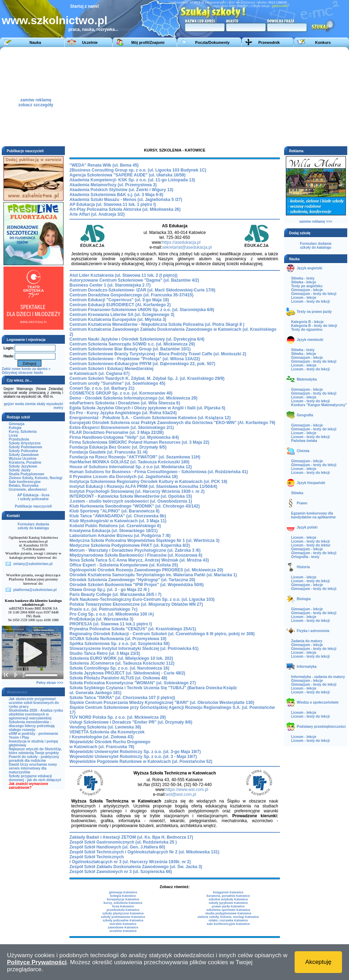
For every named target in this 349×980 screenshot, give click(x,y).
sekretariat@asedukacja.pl (187, 247)
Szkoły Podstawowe (25, 447)
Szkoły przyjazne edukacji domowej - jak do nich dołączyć (35, 778)
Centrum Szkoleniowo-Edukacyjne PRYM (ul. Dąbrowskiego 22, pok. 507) (142, 364)
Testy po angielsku (307, 286)
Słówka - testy (303, 278)
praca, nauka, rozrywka (92, 29)
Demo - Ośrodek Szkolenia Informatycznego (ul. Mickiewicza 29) (133, 398)
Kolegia (15, 428)
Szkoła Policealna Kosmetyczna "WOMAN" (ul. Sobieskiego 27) (133, 683)
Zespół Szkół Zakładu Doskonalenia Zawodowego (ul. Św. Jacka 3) (136, 867)
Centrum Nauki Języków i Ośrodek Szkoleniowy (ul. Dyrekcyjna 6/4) (137, 339)
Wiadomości (17, 692)
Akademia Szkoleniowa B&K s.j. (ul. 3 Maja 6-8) (116, 195)
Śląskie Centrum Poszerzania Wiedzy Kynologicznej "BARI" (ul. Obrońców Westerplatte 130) (162, 703)
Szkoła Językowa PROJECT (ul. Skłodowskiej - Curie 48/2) (127, 673)
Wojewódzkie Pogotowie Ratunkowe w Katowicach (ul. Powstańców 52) (141, 761)
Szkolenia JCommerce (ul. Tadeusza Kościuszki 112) (122, 663)
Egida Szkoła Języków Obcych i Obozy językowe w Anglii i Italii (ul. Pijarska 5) (147, 408)
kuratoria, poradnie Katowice (228, 896)
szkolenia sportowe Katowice (228, 910)
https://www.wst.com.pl (187, 790)
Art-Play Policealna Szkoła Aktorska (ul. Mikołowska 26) (125, 209)
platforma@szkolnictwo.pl (35, 590)
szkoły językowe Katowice (228, 903)
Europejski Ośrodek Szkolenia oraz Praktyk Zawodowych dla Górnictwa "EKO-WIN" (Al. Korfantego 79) (172, 423)
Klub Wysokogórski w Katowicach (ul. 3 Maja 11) (118, 521)
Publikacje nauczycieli (33, 506)
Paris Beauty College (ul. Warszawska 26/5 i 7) (115, 595)
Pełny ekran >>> (50, 683)
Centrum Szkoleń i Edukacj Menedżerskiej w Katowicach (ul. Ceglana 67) (111, 371)
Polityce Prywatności (37, 962)
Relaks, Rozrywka (24, 486)
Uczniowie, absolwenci (28, 489)
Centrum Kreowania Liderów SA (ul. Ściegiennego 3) (122, 315)
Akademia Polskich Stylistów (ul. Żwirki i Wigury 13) (121, 190)
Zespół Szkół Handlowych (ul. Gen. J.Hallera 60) (117, 847)
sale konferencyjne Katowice (228, 924)
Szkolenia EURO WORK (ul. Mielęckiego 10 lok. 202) (121, 658)
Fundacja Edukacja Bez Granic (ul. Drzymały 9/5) (118, 447)
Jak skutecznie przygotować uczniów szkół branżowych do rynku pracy (34, 703)
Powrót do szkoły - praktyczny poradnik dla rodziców (34, 759)
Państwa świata (304, 441)
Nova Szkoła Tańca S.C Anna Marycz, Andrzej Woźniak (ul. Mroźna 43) (139, 560)
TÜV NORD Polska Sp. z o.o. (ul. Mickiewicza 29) (118, 717)
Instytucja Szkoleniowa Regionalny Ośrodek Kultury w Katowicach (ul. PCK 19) (148, 482)
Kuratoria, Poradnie (25, 462)
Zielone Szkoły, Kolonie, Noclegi (36, 478)
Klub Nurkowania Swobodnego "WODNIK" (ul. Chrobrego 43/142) (135, 506)
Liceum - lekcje (304, 298)
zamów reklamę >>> (316, 221)
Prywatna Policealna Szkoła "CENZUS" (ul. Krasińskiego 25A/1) (133, 629)
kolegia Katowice (123, 896)
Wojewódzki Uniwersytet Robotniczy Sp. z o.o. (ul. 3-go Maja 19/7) (135, 752)
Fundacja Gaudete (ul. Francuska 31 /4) (109, 452)
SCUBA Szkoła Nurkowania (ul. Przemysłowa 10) (118, 639)
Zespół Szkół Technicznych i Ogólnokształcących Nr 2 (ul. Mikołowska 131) (144, 852)
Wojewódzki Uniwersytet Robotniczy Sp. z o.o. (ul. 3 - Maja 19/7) (133, 757)
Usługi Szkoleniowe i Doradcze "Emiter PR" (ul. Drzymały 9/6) (131, 722)
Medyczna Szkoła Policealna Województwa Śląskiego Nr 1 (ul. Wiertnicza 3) (145, 541)
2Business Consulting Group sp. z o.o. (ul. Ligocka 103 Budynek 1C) (138, 170)
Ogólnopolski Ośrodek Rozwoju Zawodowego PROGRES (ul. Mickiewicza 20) (146, 570)
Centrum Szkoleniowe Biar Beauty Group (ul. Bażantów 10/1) (130, 349)
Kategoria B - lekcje (307, 322)
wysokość (55, 404)
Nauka (35, 42)
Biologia (304, 599)
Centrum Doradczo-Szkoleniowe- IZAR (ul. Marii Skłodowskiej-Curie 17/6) (142, 290)
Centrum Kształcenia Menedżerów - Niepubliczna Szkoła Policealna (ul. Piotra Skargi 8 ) (157, 324)
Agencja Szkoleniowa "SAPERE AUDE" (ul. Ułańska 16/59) (127, 175)
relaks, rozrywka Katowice (228, 920)
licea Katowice (123, 906)
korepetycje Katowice (123, 899)
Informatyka (307, 667)
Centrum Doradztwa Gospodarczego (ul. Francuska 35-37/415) (131, 295)
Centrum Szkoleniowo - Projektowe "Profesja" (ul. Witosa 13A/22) (135, 359)
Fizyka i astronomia (313, 631)
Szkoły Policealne (24, 451)
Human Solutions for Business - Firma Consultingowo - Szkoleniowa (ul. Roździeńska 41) (159, 472)
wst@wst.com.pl (181, 794)
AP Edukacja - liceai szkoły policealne (33, 497)
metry (58, 408)
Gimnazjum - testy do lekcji (314, 294)
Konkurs (323, 42)
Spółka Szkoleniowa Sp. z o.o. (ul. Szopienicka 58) (119, 644)
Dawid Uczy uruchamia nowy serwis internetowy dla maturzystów (33, 768)
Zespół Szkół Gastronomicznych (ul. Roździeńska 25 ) (123, 842)
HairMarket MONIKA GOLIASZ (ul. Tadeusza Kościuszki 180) (129, 462)
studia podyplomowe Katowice (228, 913)
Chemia (303, 451)
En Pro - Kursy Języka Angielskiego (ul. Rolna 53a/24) (123, 413)
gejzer (9, 404)
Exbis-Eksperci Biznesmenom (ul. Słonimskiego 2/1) (122, 428)
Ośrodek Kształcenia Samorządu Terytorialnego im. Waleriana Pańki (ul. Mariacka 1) (153, 575)
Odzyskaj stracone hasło (22, 373)
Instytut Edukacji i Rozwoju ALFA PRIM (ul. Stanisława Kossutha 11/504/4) (143, 486)
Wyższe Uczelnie (23, 459)
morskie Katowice (123, 924)
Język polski (307, 527)
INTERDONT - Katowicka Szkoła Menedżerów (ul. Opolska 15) (131, 496)
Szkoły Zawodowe (24, 455)
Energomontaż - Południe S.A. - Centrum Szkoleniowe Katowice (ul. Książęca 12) (150, 418)
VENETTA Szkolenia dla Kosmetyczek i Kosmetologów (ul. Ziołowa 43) (107, 734)
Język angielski (310, 268)
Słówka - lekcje (304, 282)
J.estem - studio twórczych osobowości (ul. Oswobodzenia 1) (131, 501)
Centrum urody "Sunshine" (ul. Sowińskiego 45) (117, 383)
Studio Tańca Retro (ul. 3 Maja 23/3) (105, 653)
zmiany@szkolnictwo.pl (33, 564)
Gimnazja (16, 424)
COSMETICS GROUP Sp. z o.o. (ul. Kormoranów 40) (121, 393)
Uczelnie (90, 42)
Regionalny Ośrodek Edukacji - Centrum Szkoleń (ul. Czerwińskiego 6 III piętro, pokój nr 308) (162, 634)
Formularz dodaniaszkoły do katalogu (33, 526)
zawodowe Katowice (123, 927)
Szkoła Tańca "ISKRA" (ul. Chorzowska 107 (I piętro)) (122, 698)
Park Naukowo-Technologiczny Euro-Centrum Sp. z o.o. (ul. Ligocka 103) (142, 599)
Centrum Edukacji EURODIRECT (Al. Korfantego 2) (120, 305)
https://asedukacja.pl (181, 242)
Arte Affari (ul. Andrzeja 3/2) (97, 214)
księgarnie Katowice (228, 892)
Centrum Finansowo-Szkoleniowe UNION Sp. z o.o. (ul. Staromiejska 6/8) (142, 310)
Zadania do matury (307, 641)
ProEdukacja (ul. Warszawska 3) (101, 619)
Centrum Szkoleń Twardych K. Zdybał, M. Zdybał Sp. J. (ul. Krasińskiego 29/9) (147, 378)
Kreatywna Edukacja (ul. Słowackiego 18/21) (113, 531)
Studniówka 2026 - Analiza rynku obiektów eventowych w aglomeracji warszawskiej (36, 714)
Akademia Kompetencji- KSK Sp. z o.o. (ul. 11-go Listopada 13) (132, 180)
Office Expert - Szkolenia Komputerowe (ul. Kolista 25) (124, 565)
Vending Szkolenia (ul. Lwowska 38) (105, 727)
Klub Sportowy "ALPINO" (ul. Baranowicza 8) (115, 511)
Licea (13, 435)
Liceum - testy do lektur (311, 545)
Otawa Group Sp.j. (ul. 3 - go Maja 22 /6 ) (109, 590)
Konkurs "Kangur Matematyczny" (319, 405)
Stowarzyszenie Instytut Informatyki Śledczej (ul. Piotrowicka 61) (134, 649)
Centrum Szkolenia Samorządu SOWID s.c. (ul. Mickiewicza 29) (132, 344)
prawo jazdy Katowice (228, 906)
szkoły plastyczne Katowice (123, 913)
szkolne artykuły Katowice (228, 899)
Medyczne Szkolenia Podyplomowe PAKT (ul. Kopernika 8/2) (130, 545)
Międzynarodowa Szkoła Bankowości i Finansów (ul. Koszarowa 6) (136, 555)
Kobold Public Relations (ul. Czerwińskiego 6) (115, 526)
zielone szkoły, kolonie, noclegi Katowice (228, 917)
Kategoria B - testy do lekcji (314, 326)
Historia (303, 567)
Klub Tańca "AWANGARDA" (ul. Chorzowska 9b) (118, 516)
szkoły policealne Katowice (123, 920)
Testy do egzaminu (307, 330)
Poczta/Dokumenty (212, 42)
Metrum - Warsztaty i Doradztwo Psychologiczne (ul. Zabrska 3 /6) (135, 550)
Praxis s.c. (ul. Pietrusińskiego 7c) (103, 609)
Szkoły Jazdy (20, 470)
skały (41, 404)
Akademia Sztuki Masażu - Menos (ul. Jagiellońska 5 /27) (126, 200)
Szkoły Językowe (23, 466)
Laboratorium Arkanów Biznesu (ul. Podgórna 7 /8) (120, 536)
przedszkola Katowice (123, 910)
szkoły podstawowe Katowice (123, 917)
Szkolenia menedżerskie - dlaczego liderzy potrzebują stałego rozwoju (32, 726)
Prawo (302, 503)
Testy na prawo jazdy (314, 312)
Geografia (305, 415)
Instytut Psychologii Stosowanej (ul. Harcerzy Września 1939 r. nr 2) (137, 491)
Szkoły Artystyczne (25, 443)
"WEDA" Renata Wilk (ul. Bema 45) (104, 165)
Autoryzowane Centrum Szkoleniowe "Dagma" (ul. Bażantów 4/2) (134, 280)
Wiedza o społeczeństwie (318, 702)
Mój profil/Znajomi (148, 42)
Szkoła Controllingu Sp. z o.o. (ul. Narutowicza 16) (119, 668)
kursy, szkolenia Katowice (123, 903)
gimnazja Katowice (123, 892)
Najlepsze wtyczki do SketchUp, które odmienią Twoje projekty (35, 751)
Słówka (297, 493)
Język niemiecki (310, 340)
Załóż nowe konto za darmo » (26, 369)
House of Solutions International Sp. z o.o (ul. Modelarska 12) (131, 467)
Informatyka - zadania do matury (318, 677)
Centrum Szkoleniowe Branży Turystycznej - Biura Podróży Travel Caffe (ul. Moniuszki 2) (158, 354)
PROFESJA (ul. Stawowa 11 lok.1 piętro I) (111, 624)
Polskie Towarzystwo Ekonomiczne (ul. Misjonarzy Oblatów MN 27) (136, 604)
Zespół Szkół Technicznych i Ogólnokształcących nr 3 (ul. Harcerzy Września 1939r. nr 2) (130, 859)
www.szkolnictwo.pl (55, 20)
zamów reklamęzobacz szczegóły (36, 100)
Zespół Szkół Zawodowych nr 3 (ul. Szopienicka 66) (121, 872)
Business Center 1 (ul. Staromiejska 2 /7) (110, 285)
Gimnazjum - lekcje (307, 290)
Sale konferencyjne (25, 482)
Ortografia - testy (305, 557)
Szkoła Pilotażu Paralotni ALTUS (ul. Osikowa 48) (118, 678)
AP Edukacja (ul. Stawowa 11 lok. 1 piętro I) (113, 204)
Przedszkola (19, 439)
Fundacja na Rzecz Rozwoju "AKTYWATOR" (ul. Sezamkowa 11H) (135, 457)
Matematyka (307, 379)
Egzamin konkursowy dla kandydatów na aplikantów (313, 515)
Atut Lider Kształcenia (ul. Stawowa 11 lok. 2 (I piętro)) (123, 275)
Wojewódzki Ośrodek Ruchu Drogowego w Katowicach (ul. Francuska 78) (110, 744)
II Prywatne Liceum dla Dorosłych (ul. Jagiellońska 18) (124, 477)
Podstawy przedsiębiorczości (321, 727)
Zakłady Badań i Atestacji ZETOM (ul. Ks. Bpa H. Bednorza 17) (131, 837)
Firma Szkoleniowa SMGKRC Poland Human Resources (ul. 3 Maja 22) (139, 442)
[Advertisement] (224, 96)
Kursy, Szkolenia (23, 432)
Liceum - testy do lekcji (310, 301)
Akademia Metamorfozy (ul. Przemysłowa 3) (113, 185)
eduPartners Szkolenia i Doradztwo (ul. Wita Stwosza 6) (125, 403)
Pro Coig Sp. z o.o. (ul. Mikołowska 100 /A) (112, 614)
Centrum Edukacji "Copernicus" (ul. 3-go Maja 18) (119, 300)
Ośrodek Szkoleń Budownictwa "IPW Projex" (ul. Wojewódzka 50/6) (137, 585)
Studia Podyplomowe (26, 474)
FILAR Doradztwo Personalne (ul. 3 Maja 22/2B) (117, 432)
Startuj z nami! (85, 6)
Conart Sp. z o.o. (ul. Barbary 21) (102, 388)
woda (20, 404)
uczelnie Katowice (123, 931)
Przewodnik (269, 42)
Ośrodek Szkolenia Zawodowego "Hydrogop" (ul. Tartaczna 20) (132, 580)
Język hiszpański (311, 483)
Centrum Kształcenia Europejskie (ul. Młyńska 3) (118, 320)
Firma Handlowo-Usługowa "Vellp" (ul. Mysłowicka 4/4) (124, 437)
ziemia (30, 404)
